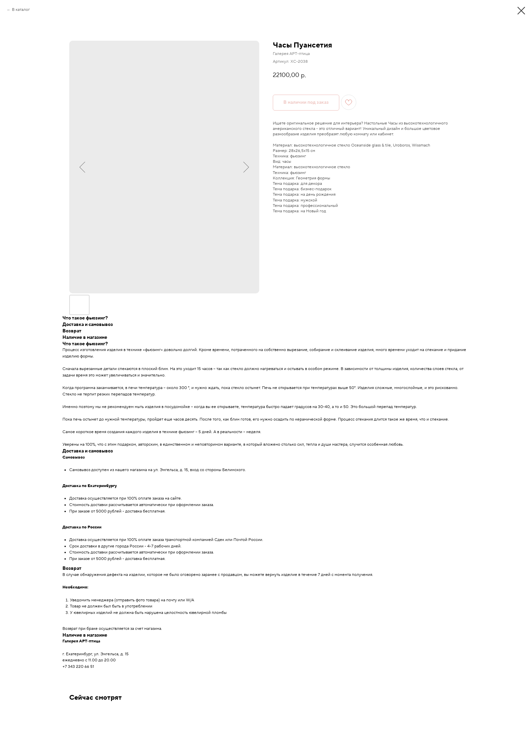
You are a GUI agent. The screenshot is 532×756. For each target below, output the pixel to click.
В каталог (21, 10)
